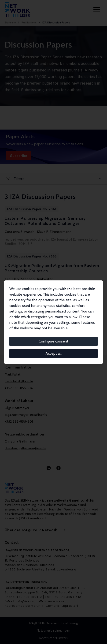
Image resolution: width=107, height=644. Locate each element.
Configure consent (53, 341)
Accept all (53, 353)
